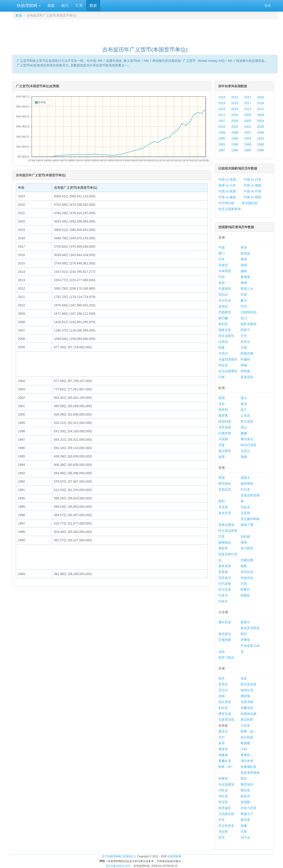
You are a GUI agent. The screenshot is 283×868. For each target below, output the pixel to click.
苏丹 (222, 837)
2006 (235, 121)
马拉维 (223, 832)
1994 (235, 138)
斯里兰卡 (247, 289)
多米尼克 (225, 513)
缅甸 (244, 283)
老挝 (222, 283)
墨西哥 (223, 548)
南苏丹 (245, 796)
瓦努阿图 (225, 640)
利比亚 (223, 708)
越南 (244, 271)
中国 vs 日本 (252, 179)
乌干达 (245, 837)
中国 (222, 247)
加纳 (222, 696)
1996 (260, 133)
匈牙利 (223, 410)
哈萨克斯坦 (249, 324)
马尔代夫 (225, 300)
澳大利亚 (225, 622)
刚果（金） (249, 731)
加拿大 (245, 478)
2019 (222, 103)
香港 (244, 247)
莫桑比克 (225, 761)
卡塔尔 (223, 353)
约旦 (244, 306)
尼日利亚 (247, 737)
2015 (222, 109)
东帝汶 (245, 342)
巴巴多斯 (225, 584)
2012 (260, 109)
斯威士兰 (247, 814)
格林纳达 (225, 542)
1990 (235, 144)
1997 (248, 133)
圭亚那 (245, 513)
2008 (260, 115)
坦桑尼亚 (247, 708)
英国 (222, 398)
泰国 (244, 259)
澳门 (222, 253)
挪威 (244, 433)
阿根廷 (245, 595)
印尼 (222, 277)
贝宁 (222, 737)
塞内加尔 (247, 784)
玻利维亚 (247, 484)
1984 (260, 150)
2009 (248, 115)
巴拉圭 (245, 489)
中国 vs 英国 (227, 191)
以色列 (223, 342)
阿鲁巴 (245, 590)
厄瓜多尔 (225, 578)
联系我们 (129, 856)
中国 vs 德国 (252, 185)
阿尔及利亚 (249, 684)
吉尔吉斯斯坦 (228, 371)
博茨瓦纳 (225, 714)
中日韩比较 (226, 203)
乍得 (244, 749)
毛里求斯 (247, 702)
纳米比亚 (247, 690)
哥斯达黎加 (226, 525)
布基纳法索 (249, 714)
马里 (244, 832)
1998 (235, 133)
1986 (235, 150)
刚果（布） (226, 767)
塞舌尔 (223, 731)
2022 (235, 97)
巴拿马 (223, 595)
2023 (222, 97)
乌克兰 (245, 451)
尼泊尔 (223, 295)
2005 (248, 121)
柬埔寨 (245, 277)
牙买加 (223, 507)
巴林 (222, 377)
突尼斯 (245, 802)
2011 (222, 115)
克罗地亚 (225, 427)
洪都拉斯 (247, 560)
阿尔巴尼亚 (249, 445)
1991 (222, 144)
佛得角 (245, 696)
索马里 (245, 820)
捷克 (244, 404)
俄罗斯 (223, 416)
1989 (248, 144)
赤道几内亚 (249, 808)
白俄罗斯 (225, 433)
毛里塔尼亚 (226, 720)
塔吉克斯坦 (226, 336)
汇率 (79, 6)
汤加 (222, 652)
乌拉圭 (245, 507)
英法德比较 (250, 203)
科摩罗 (223, 779)
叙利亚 (223, 324)
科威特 (245, 359)
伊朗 (244, 365)
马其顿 (223, 439)
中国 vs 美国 (227, 179)
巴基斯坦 (225, 289)
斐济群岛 (225, 634)
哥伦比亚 (247, 572)
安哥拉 (223, 684)
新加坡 (245, 253)
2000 (260, 127)
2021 (248, 97)
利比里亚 (225, 702)
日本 (222, 259)
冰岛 (222, 404)
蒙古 (244, 300)
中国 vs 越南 (227, 197)
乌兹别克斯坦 (228, 359)
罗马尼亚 (247, 421)
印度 (244, 295)
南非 (222, 678)
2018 (235, 103)
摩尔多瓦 (247, 439)
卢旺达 (223, 790)
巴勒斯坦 (225, 312)
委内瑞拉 (225, 484)
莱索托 (245, 755)
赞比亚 (245, 790)
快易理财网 (28, 6)
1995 (222, 138)
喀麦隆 (245, 743)
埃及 (244, 678)
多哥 (222, 743)
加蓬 (244, 826)
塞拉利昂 (247, 720)
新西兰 (245, 622)
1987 (222, 150)
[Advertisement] (145, 31)
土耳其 (245, 416)
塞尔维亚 (225, 451)
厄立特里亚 (226, 826)
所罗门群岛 (226, 658)
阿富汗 (245, 330)
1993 (248, 138)
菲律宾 (223, 265)
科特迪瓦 (225, 808)
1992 (260, 138)
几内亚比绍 (226, 814)
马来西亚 (225, 271)
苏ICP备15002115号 (118, 866)
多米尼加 (225, 566)
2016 (260, 103)
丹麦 (222, 445)
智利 (222, 501)
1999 (222, 133)
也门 (244, 318)
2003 (222, 127)
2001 (248, 127)
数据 (93, 6)
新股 (51, 6)
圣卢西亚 (247, 548)
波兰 (244, 410)
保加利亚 (225, 421)
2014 (235, 109)
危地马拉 (247, 578)
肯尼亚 (223, 802)
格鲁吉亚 (225, 330)
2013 (248, 109)
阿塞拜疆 (247, 353)
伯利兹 (245, 537)
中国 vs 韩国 (252, 197)
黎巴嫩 (223, 318)
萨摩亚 (245, 640)
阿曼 (222, 348)
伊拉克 (223, 365)
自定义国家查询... (231, 209)
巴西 (244, 584)
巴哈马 (223, 601)
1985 (248, 150)
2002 (235, 127)
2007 (222, 121)
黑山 (244, 427)
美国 (222, 478)
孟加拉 (223, 306)
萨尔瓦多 (225, 590)
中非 (222, 820)
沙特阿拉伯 (249, 312)
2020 (260, 97)
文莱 (244, 348)
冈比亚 (223, 796)
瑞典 (244, 457)
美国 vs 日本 (227, 185)
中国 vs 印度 (252, 191)
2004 (260, 121)
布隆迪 (223, 755)
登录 (268, 6)
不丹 (244, 336)
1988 (260, 144)
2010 (235, 115)
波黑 (222, 457)
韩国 (244, 265)
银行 (65, 6)
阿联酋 (245, 371)
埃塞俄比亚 (249, 767)
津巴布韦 (247, 761)
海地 (244, 542)
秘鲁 (244, 566)
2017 (248, 103)
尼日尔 (223, 690)
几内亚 (245, 725)
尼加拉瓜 (225, 489)
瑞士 (244, 398)
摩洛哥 (223, 749)
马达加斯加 (226, 784)
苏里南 (223, 572)
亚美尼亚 (247, 377)
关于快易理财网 (111, 856)
